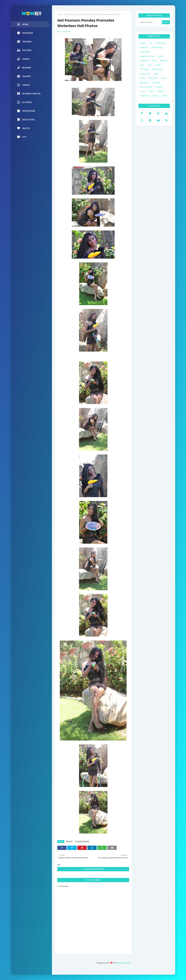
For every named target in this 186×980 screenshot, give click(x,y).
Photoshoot (160, 43)
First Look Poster (146, 87)
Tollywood (144, 96)
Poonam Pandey (70, 14)
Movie (152, 91)
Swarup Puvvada (123, 963)
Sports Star (144, 83)
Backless (156, 83)
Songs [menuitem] (23, 59)
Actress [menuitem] (24, 102)
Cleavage (144, 47)
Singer (156, 74)
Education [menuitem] (26, 120)
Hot (151, 43)
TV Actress (144, 69)
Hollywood (153, 78)
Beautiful (164, 61)
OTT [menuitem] (22, 137)
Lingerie (159, 87)
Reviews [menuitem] (24, 68)
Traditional (144, 61)
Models (158, 65)
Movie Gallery (157, 47)
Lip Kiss (143, 91)
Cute (149, 65)
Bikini (155, 61)
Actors (143, 78)
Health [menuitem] (23, 128)
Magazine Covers (147, 56)
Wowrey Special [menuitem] (29, 94)
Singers (161, 91)
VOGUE (164, 96)
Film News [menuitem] (25, 33)
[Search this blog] (150, 22)
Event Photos (145, 52)
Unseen (155, 96)
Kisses (163, 78)
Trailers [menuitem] (24, 42)
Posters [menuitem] (24, 50)
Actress (69, 841)
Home (60, 14)
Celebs (161, 56)
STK (60, 32)
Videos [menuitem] (23, 85)
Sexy (142, 65)
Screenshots (145, 74)
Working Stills (157, 69)
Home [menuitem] (23, 24)
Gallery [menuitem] (24, 76)
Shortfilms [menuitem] (26, 111)
